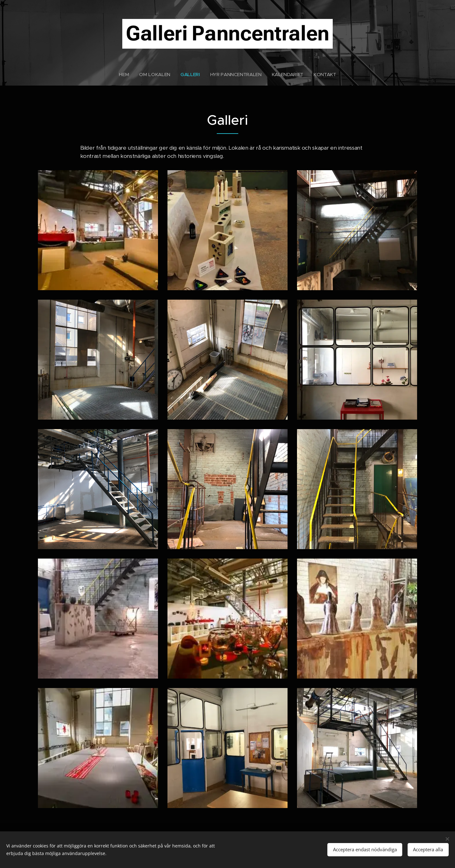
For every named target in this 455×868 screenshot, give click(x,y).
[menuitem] (124, 75)
